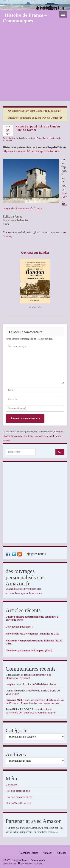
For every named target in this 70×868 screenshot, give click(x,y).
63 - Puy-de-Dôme (41, 138)
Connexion (12, 784)
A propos (62, 853)
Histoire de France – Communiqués (25, 18)
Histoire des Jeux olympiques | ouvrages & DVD (32, 634)
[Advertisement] (35, 64)
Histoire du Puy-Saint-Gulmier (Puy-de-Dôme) (37, 111)
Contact (48, 853)
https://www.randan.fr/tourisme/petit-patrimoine (32, 151)
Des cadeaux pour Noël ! (19, 627)
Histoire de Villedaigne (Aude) (39, 684)
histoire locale (55, 138)
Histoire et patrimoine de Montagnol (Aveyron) (29, 676)
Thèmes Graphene (34, 863)
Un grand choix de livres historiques (23, 589)
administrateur (12, 138)
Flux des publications (18, 791)
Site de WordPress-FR (19, 803)
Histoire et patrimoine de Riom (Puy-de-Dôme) (33, 118)
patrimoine (7, 141)
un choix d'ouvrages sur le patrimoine (24, 593)
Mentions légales (29, 853)
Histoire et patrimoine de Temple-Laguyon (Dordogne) (31, 711)
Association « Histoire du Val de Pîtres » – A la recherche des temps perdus (35, 701)
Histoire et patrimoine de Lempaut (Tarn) (29, 651)
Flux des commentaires (19, 797)
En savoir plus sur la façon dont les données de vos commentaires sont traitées (33, 436)
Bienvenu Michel (15, 700)
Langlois (10, 684)
